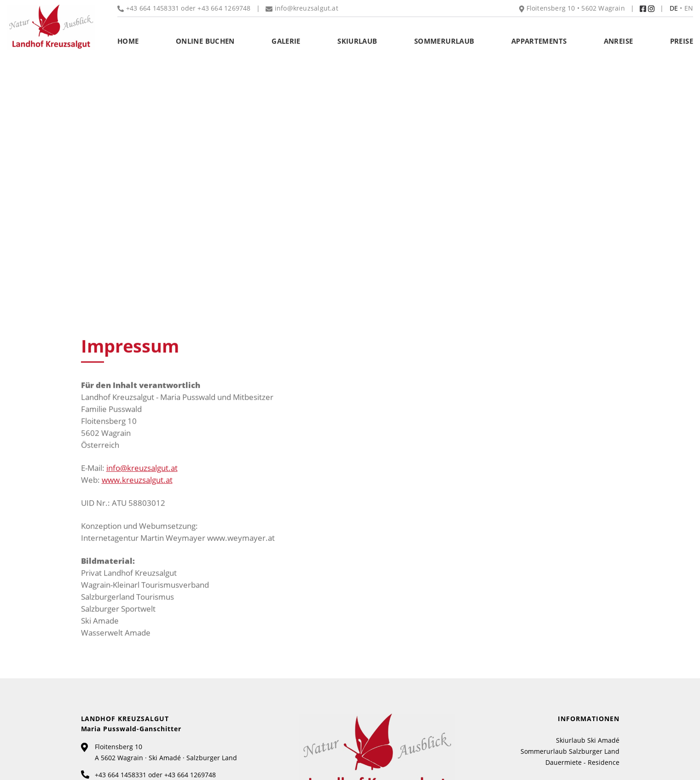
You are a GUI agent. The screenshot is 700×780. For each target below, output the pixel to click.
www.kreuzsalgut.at (137, 481)
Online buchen (205, 41)
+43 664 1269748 (224, 8)
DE (674, 8)
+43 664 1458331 (121, 775)
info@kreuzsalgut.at (142, 469)
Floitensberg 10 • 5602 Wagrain (572, 8)
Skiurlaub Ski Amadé (588, 740)
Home (128, 41)
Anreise (619, 41)
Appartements (539, 41)
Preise (682, 41)
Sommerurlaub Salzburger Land (570, 751)
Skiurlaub (357, 41)
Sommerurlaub (444, 41)
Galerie (286, 41)
